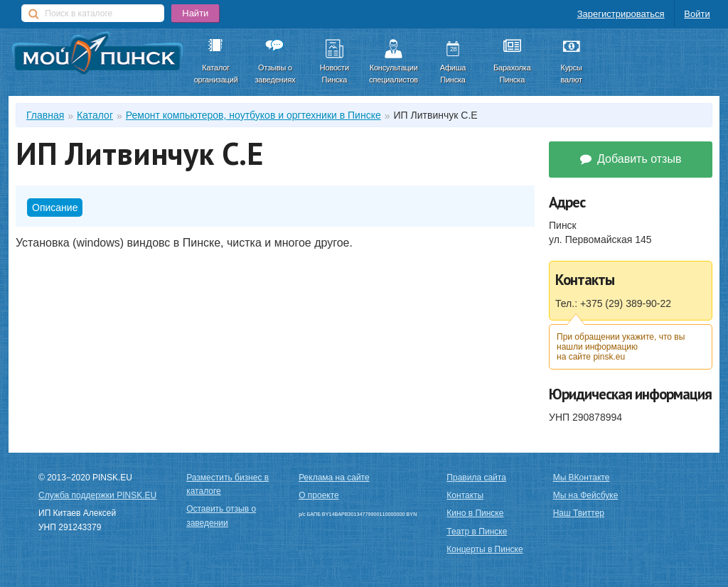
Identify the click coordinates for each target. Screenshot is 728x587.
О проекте (319, 495)
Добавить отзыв (631, 159)
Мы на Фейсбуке (586, 495)
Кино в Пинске (475, 513)
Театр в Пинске (477, 532)
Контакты (465, 495)
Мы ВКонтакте (582, 478)
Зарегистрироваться (621, 14)
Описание (55, 208)
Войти (697, 14)
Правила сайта (476, 478)
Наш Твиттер (579, 513)
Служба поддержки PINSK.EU (97, 495)
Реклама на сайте (334, 478)
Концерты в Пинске (485, 549)
